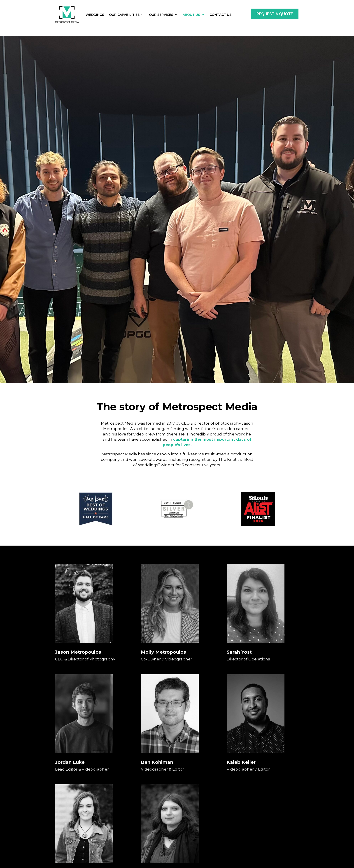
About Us (191, 15)
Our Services (161, 15)
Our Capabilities (124, 15)
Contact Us (220, 15)
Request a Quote (275, 14)
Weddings (95, 15)
